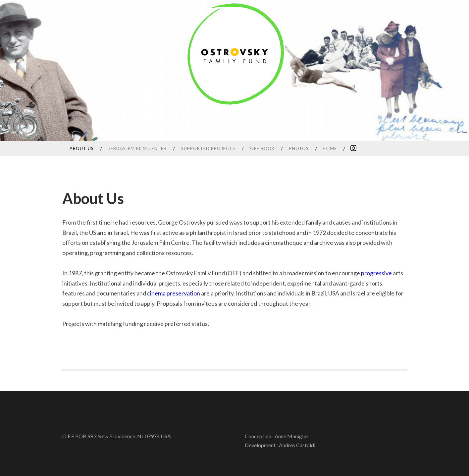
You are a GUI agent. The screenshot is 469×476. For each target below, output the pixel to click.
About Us (82, 148)
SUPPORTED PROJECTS (208, 148)
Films (330, 148)
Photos (299, 148)
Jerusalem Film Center (137, 148)
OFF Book (262, 148)
